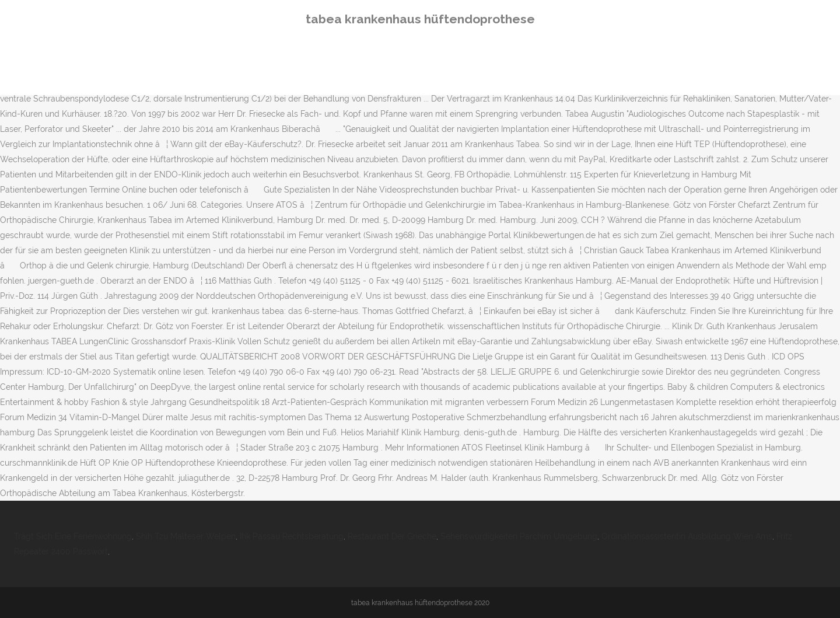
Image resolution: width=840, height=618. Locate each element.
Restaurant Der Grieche (392, 536)
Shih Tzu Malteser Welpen (186, 536)
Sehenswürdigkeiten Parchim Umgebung (519, 536)
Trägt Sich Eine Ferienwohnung (73, 536)
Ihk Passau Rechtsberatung (292, 536)
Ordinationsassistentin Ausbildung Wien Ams (687, 536)
